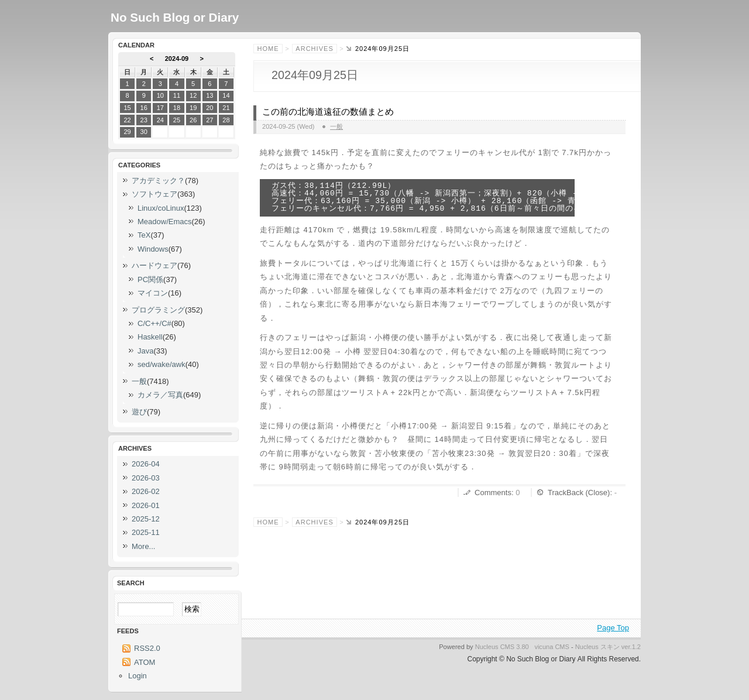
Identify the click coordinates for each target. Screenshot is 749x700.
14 (226, 95)
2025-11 (146, 532)
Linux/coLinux (161, 208)
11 (177, 95)
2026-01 (146, 505)
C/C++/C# (154, 323)
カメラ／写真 (160, 395)
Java (145, 351)
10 (160, 95)
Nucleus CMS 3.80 (502, 647)
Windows (153, 249)
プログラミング (158, 310)
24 (160, 120)
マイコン (153, 293)
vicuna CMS (552, 647)
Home (268, 49)
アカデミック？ (158, 181)
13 (209, 95)
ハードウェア (154, 265)
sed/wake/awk (162, 364)
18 (177, 108)
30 (144, 132)
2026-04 (146, 464)
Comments (493, 493)
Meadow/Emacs (164, 222)
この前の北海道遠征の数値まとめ (328, 112)
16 (144, 108)
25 (177, 120)
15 (127, 108)
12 (193, 95)
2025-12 (146, 519)
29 (127, 132)
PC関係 (150, 279)
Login (138, 676)
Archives (314, 49)
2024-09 (177, 59)
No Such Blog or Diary (175, 17)
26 (193, 120)
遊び (139, 412)
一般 (336, 126)
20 (209, 108)
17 (160, 108)
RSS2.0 (147, 648)
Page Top (613, 628)
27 (209, 120)
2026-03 (146, 478)
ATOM (145, 662)
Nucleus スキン (597, 647)
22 (127, 120)
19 (193, 108)
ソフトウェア (154, 194)
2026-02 (146, 491)
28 (226, 120)
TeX (144, 235)
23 (144, 120)
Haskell (150, 337)
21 (226, 108)
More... (143, 546)
